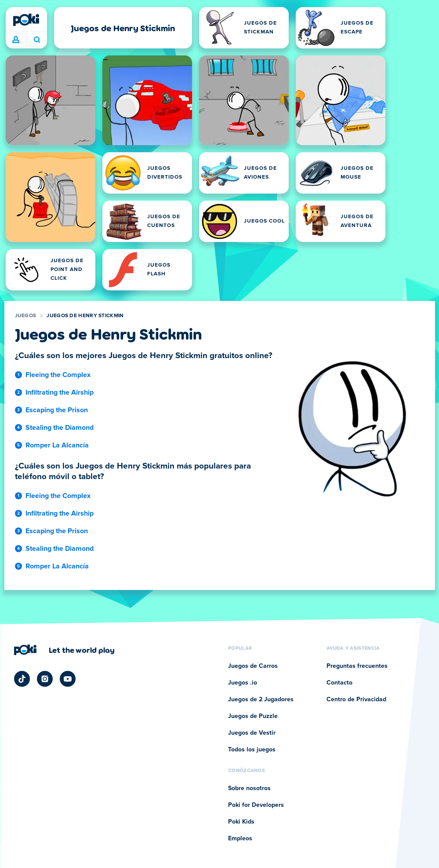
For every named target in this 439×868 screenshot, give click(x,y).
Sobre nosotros (249, 788)
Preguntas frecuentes (357, 666)
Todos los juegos (252, 750)
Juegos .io (243, 683)
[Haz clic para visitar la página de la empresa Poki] (64, 650)
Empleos (240, 839)
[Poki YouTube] (68, 679)
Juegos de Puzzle (253, 716)
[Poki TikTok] (22, 679)
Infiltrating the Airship (60, 392)
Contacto (339, 683)
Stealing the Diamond (60, 428)
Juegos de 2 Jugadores (261, 700)
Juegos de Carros (253, 666)
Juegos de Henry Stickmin (85, 316)
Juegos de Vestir (252, 733)
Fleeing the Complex (58, 375)
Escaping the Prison (57, 410)
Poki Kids (241, 822)
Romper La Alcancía (57, 445)
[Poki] (26, 20)
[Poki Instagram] (45, 679)
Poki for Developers (256, 805)
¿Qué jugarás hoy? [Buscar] (37, 40)
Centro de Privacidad (356, 700)
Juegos (26, 316)
